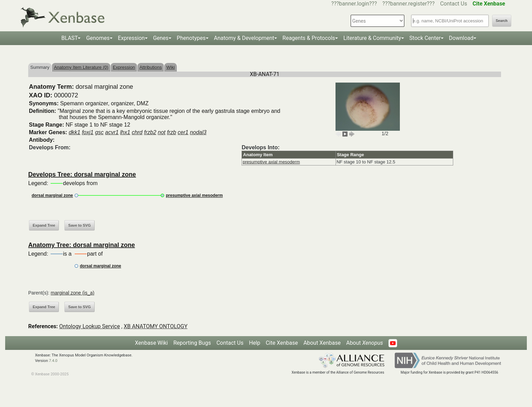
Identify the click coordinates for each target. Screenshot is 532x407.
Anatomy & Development (244, 38)
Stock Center (425, 38)
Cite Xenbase (282, 343)
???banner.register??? (408, 4)
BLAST (70, 38)
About (365, 343)
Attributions (151, 67)
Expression (131, 38)
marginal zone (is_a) (72, 293)
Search (502, 21)
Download (461, 38)
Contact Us (454, 4)
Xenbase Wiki (151, 343)
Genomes (98, 38)
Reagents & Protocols (309, 38)
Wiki (171, 67)
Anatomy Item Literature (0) (81, 67)
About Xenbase (322, 343)
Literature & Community (372, 38)
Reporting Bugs (192, 343)
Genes (161, 38)
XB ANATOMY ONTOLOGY (156, 326)
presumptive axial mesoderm (271, 162)
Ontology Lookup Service (89, 326)
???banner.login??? (354, 4)
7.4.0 (53, 361)
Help (254, 343)
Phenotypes (191, 38)
